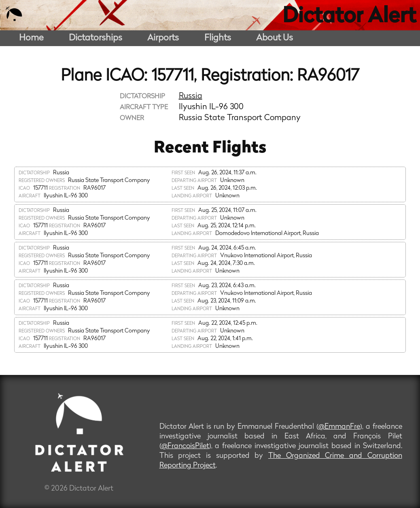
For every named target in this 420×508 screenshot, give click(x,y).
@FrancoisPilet (185, 446)
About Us (275, 38)
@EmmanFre (339, 427)
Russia (191, 96)
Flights (218, 38)
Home (31, 38)
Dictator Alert (349, 17)
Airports (163, 38)
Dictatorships (95, 38)
